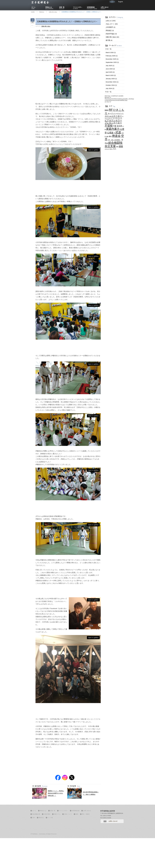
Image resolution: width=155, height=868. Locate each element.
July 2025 (110, 66)
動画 (77, 814)
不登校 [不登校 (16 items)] (109, 126)
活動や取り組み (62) (112, 37)
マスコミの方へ (79, 8)
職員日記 (42, 12)
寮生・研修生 (86, 814)
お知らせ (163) (111, 21)
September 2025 (112, 62)
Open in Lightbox (64, 66)
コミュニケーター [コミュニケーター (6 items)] (113, 116)
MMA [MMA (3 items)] (107, 110)
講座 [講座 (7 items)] (121, 146)
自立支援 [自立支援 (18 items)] (110, 146)
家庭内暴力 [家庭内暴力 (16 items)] (113, 129)
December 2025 (112, 59)
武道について (68, 814)
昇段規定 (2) (110, 30)
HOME (33, 12)
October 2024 (111, 85)
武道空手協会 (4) (111, 34)
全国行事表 (47, 814)
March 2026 (111, 52)
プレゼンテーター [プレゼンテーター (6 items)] (113, 123)
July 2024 (110, 88)
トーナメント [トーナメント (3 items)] (117, 118)
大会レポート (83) (112, 24)
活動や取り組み (53, 12)
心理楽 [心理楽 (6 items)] (110, 133)
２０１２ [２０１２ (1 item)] (107, 149)
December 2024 (112, 82)
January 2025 (111, 79)
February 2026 (112, 56)
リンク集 (50, 818)
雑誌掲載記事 (36, 814)
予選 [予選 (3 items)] (115, 126)
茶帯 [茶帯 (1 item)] (117, 147)
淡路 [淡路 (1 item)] (107, 136)
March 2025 (111, 75)
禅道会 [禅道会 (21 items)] (116, 136)
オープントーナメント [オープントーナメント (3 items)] (116, 113)
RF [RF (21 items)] (111, 110)
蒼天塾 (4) (109, 40)
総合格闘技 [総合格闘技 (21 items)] (115, 143)
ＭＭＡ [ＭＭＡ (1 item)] (111, 149)
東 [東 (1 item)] (114, 133)
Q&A (34, 818)
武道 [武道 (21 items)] (118, 132)
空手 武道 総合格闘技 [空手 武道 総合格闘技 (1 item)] (114, 140)
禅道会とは (52, 8)
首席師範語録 (93, 8)
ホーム (38, 8)
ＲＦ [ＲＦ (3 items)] (115, 149)
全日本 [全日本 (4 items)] (119, 126)
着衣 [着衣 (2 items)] (110, 136)
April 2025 (110, 72)
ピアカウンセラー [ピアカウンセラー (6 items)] (113, 120)
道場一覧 (66, 8)
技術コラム (57, 814)
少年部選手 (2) (111, 27)
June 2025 (110, 69)
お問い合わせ (107, 8)
